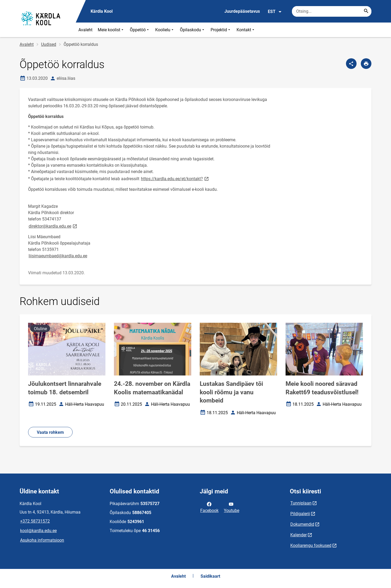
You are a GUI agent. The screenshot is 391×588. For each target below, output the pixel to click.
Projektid (221, 30)
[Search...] (366, 11)
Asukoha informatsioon (42, 540)
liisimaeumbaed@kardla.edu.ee (58, 256)
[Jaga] (351, 64)
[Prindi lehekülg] (366, 64)
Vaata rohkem (50, 432)
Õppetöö (140, 30)
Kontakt (246, 30)
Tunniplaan (301, 503)
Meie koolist (111, 30)
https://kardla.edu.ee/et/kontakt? (175, 178)
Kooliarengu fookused (311, 545)
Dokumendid (302, 524)
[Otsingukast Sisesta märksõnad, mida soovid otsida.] (332, 11)
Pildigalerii (300, 514)
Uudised (49, 44)
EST (275, 12)
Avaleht (85, 30)
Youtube (232, 507)
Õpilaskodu (193, 30)
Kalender (299, 535)
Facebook (209, 507)
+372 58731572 (35, 521)
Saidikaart (210, 576)
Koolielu (165, 30)
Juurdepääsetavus (242, 11)
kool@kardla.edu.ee (38, 531)
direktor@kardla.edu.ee (53, 226)
